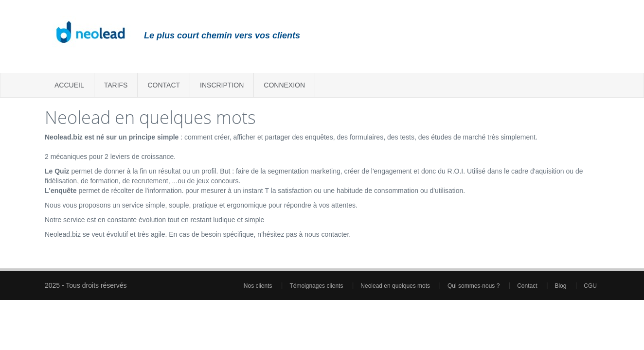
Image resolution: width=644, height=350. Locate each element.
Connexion (284, 85)
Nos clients (259, 286)
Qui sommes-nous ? (474, 286)
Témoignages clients (317, 286)
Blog (561, 286)
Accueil (69, 85)
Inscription (222, 85)
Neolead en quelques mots (396, 286)
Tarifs (116, 85)
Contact (164, 85)
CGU (590, 286)
